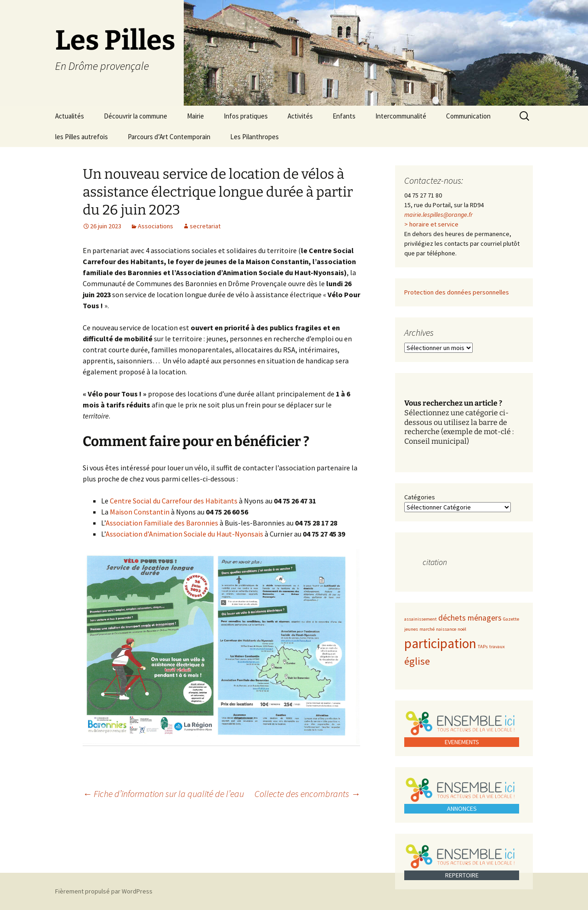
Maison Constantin (140, 512)
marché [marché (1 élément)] (427, 629)
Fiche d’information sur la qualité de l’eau (163, 794)
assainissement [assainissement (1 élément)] (421, 619)
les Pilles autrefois (82, 137)
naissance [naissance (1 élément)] (446, 629)
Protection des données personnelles (457, 292)
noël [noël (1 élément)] (462, 629)
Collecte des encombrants (307, 794)
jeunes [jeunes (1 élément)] (411, 629)
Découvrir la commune (136, 116)
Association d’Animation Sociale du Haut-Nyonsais (184, 534)
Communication (468, 116)
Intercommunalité (401, 116)
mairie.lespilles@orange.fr (438, 215)
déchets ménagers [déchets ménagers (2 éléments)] (470, 618)
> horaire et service (431, 224)
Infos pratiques (246, 116)
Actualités (70, 116)
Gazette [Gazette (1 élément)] (511, 619)
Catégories (420, 497)
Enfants (344, 116)
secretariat (205, 226)
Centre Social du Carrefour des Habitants (174, 501)
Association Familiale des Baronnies (162, 523)
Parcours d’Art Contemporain (169, 137)
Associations (155, 226)
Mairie (195, 116)
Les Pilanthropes (254, 137)
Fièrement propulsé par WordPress (104, 891)
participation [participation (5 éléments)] (440, 643)
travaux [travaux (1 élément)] (497, 647)
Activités (300, 116)
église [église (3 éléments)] (417, 661)
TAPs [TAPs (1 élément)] (483, 647)
